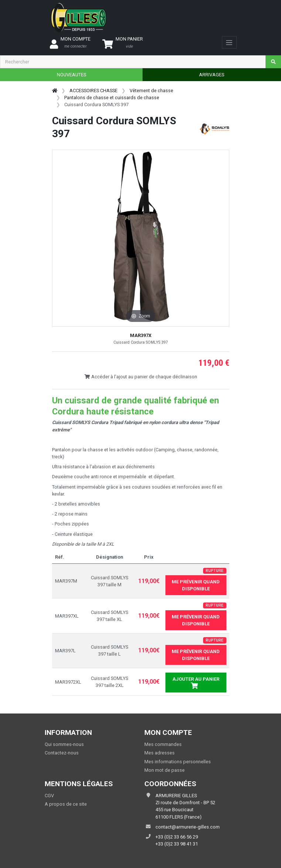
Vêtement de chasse (151, 91)
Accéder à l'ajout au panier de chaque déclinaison (141, 377)
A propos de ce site (66, 804)
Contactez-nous (62, 753)
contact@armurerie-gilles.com (188, 827)
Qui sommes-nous (64, 744)
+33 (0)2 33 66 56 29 (177, 837)
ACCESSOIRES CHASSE (93, 91)
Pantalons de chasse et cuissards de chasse (112, 98)
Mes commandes (163, 744)
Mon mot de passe (165, 770)
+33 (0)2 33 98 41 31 (177, 844)
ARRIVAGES (212, 75)
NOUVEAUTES (71, 75)
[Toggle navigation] (229, 42)
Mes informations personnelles (178, 762)
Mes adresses (160, 753)
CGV (49, 796)
